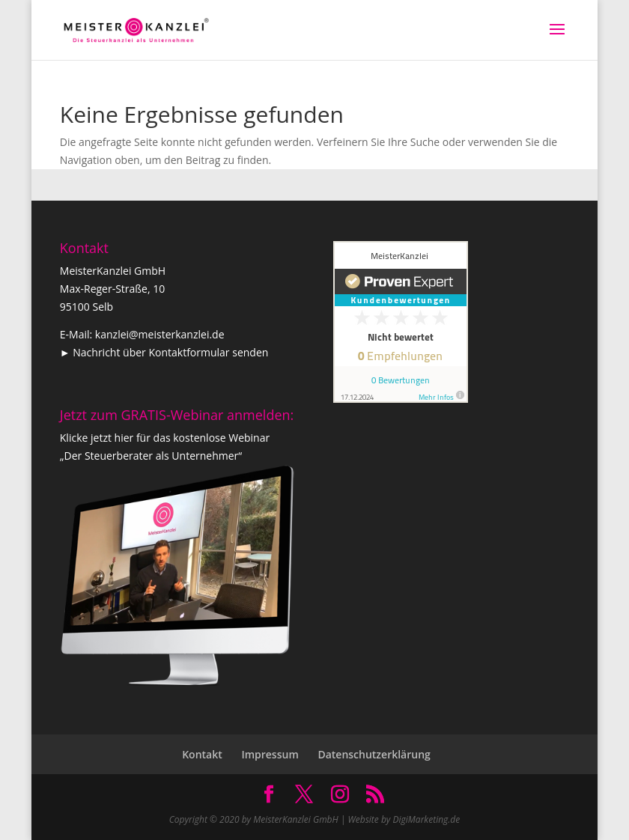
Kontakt (202, 754)
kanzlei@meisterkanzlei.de (160, 334)
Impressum (270, 754)
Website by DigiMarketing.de (404, 819)
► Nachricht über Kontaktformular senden (164, 352)
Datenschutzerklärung (374, 754)
